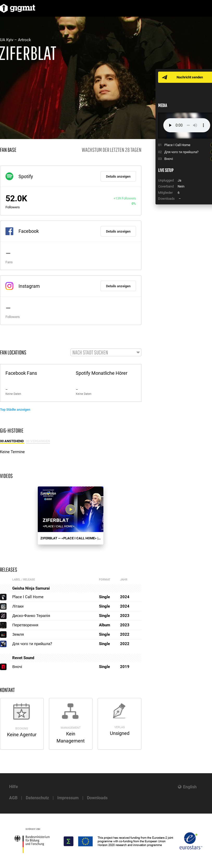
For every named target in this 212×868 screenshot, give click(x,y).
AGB (13, 798)
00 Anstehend (12, 441)
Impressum (68, 798)
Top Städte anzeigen (15, 410)
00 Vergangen (38, 441)
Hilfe (14, 787)
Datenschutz (37, 798)
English (190, 787)
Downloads (97, 798)
